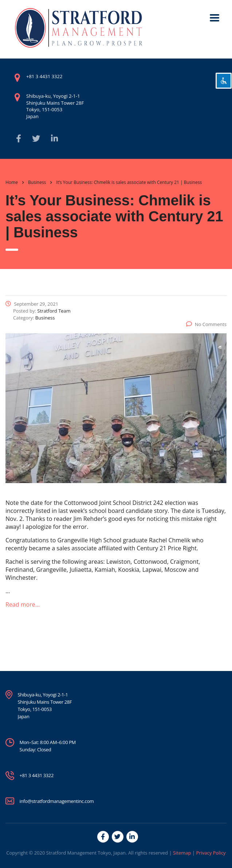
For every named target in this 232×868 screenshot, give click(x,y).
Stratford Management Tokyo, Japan (86, 853)
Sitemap (182, 853)
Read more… (23, 604)
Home (12, 182)
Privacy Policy (211, 853)
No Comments (206, 324)
